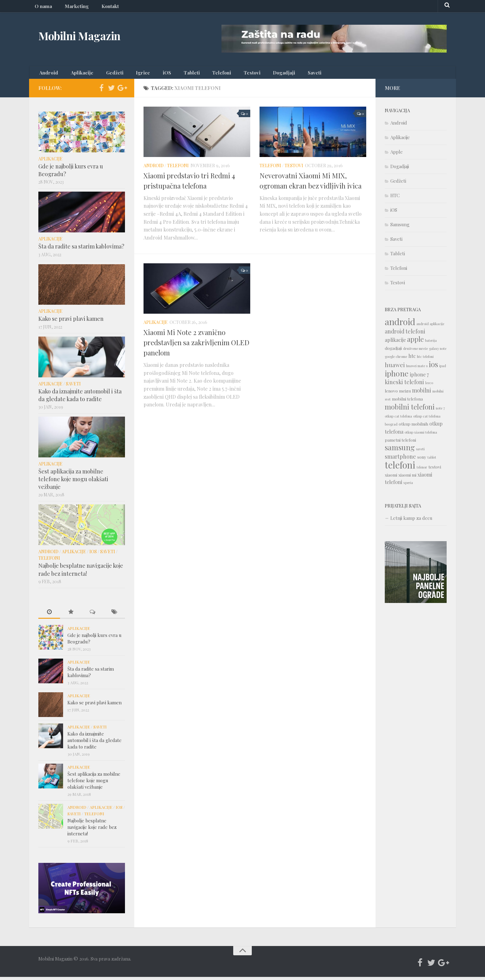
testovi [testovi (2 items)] (435, 470)
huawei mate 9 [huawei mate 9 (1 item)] (417, 369)
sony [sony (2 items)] (422, 460)
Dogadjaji (246, 74)
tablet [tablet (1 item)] (432, 460)
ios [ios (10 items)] (433, 367)
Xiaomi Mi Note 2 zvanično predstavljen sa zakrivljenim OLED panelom (196, 346)
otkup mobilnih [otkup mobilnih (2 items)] (413, 427)
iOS (148, 74)
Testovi (219, 74)
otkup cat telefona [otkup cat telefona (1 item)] (398, 419)
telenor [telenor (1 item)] (422, 470)
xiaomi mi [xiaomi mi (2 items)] (407, 478)
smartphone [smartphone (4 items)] (400, 459)
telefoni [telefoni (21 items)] (400, 468)
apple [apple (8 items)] (415, 342)
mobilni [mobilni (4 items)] (422, 393)
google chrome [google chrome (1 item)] (396, 360)
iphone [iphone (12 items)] (397, 376)
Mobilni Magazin (88, 37)
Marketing (71, 8)
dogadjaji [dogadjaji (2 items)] (393, 351)
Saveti (272, 74)
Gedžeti (104, 74)
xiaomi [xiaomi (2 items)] (391, 478)
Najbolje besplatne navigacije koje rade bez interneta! (81, 573)
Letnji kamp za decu (411, 521)
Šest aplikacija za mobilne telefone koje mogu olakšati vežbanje (73, 482)
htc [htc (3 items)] (412, 359)
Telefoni (193, 74)
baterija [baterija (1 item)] (431, 344)
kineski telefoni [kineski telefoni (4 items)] (404, 385)
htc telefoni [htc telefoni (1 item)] (425, 360)
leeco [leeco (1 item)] (429, 386)
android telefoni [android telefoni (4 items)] (405, 334)
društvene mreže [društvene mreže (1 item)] (415, 352)
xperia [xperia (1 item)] (408, 486)
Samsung (400, 227)
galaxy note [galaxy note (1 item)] (438, 352)
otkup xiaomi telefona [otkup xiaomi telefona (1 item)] (421, 435)
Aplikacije (76, 74)
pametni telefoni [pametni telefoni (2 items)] (400, 443)
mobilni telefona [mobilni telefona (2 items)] (407, 402)
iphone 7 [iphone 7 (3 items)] (419, 378)
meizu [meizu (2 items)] (405, 394)
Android (47, 74)
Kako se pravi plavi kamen (71, 322)
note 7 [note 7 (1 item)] (440, 411)
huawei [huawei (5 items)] (395, 368)
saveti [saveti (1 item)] (420, 452)
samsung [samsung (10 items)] (400, 450)
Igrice (128, 74)
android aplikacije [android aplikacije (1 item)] (430, 327)
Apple (397, 155)
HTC (395, 198)
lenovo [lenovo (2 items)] (391, 394)
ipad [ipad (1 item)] (443, 369)
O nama (42, 8)
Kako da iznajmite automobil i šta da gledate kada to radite (80, 398)
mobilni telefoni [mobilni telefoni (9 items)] (410, 410)
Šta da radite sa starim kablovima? (81, 249)
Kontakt (101, 8)
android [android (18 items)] (400, 325)
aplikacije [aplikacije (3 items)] (395, 343)
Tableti (168, 74)
